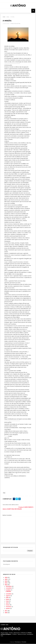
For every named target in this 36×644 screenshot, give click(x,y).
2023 (6, 583)
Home (4, 17)
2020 (6, 613)
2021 (6, 611)
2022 (6, 585)
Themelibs (24, 642)
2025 (6, 579)
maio (7, 601)
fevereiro (9, 607)
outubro (8, 590)
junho (8, 599)
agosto (8, 596)
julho (7, 598)
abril (7, 603)
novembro (9, 588)
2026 (6, 578)
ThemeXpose (18, 642)
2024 (6, 581)
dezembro (9, 586)
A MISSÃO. (8, 592)
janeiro (8, 609)
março (8, 605)
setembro (9, 594)
